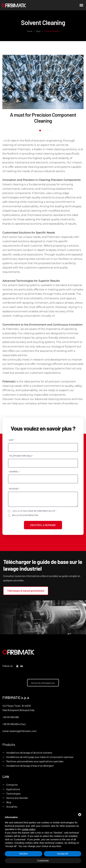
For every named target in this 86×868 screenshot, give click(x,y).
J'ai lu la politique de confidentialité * (34, 511)
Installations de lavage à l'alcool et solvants (29, 753)
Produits (9, 744)
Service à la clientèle (17, 798)
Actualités (12, 807)
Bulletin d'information (25, 515)
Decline (23, 854)
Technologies (13, 794)
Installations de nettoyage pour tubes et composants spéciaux (40, 757)
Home (30, 31)
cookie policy (28, 829)
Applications (13, 789)
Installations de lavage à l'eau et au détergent (30, 766)
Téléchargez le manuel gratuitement (26, 590)
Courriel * (14, 471)
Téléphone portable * (21, 456)
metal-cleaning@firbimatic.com (19, 731)
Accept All (63, 854)
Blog (38, 31)
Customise (43, 861)
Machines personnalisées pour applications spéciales (35, 761)
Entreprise (12, 785)
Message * (14, 488)
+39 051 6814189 (11, 717)
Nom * (12, 440)
